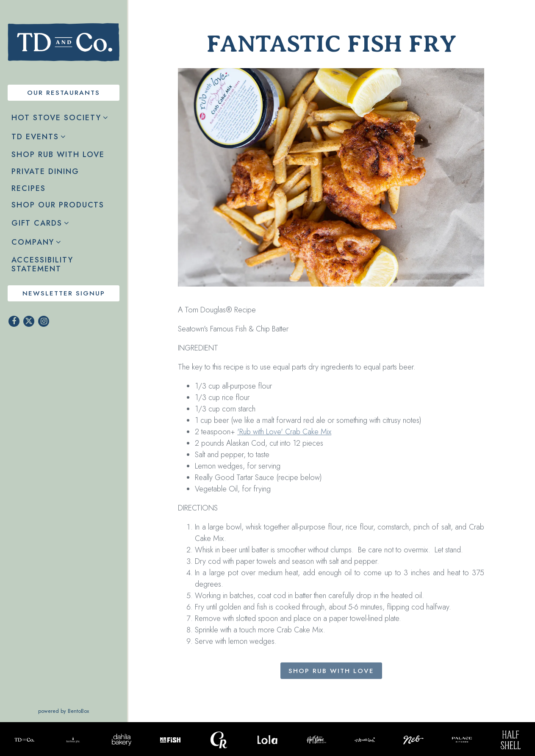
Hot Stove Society (56, 118)
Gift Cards (37, 223)
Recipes (29, 188)
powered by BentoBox (83, 711)
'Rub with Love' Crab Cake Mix (284, 433)
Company (33, 242)
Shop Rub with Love (60, 154)
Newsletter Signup (64, 293)
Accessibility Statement (42, 265)
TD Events (35, 137)
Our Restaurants (64, 93)
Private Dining (45, 171)
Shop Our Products (60, 205)
